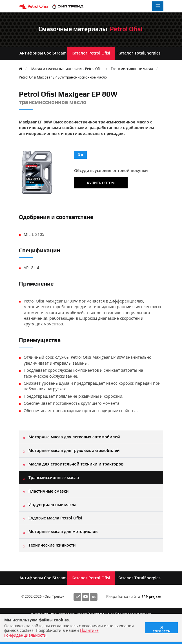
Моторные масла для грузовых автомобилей (74, 450)
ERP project (151, 597)
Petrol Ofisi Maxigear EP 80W (63, 77)
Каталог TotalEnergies (139, 53)
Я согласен (162, 629)
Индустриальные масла (52, 505)
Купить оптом (101, 183)
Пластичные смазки (49, 491)
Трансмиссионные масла (132, 69)
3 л (81, 155)
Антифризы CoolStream (43, 53)
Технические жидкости (52, 545)
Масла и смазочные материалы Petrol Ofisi (67, 69)
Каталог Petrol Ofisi (91, 53)
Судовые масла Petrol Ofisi (55, 518)
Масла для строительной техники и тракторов (76, 464)
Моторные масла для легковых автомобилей (74, 437)
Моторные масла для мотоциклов (63, 531)
